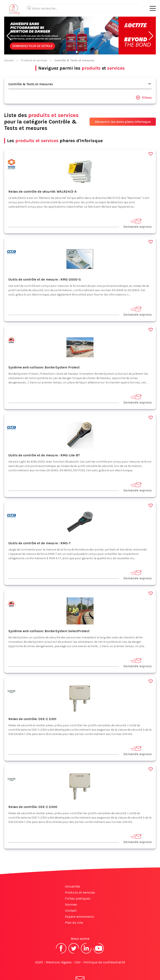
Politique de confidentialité (104, 946)
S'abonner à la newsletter (80, 967)
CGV (78, 946)
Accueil (9, 44)
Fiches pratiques (78, 882)
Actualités (73, 870)
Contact (71, 894)
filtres (144, 81)
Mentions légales (59, 946)
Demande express (137, 207)
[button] (9, 19)
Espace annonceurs (79, 900)
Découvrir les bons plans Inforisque (123, 105)
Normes (71, 888)
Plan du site (74, 906)
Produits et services (34, 44)
